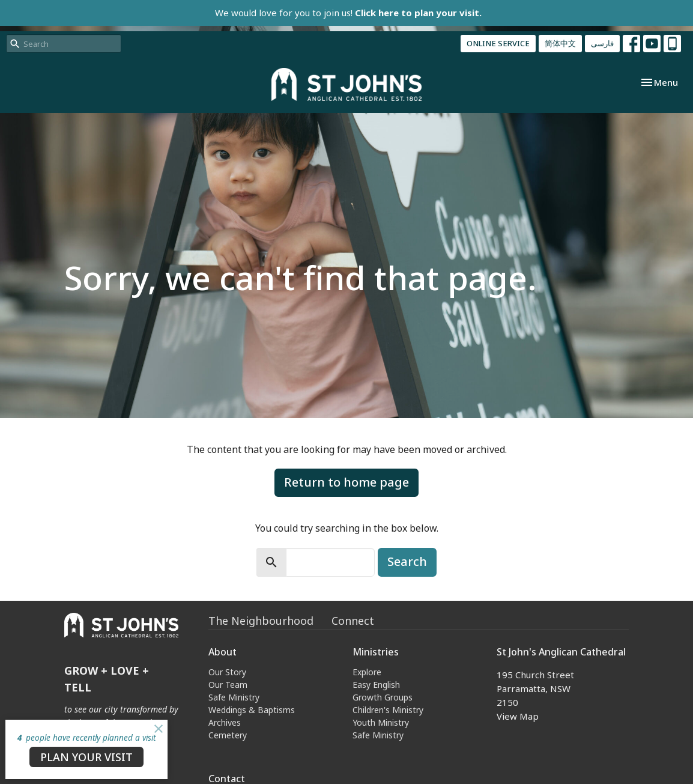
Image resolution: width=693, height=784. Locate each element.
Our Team (228, 685)
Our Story (227, 672)
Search (407, 561)
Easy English (376, 685)
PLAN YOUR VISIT (86, 757)
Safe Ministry (234, 697)
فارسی (602, 43)
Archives (225, 722)
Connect (353, 621)
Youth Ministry (381, 722)
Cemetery (228, 735)
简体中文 (560, 43)
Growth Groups (383, 697)
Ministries (376, 652)
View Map (518, 716)
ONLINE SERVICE (498, 43)
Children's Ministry (388, 710)
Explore (367, 672)
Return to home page (346, 482)
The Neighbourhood (261, 621)
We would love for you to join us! (348, 13)
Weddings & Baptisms (252, 710)
